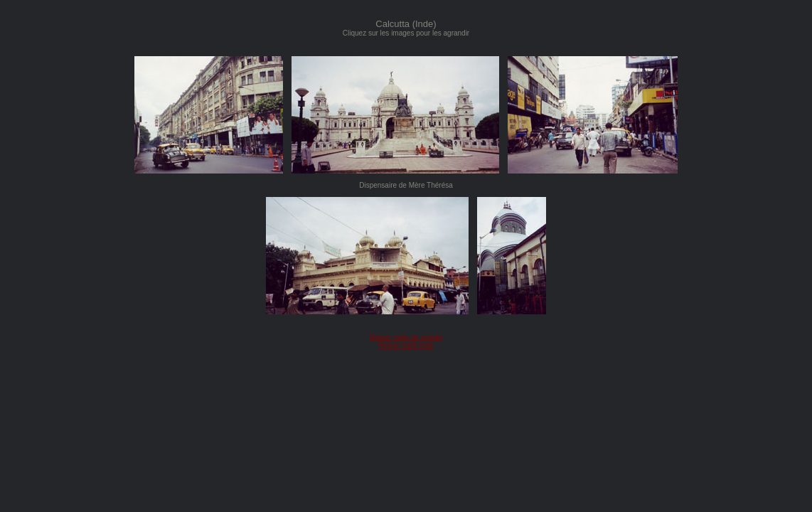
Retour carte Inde (406, 345)
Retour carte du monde (406, 337)
